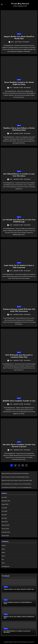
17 (23, 465)
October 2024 (5, 536)
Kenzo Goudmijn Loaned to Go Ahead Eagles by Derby (15, 477)
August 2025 (5, 504)
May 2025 (4, 515)
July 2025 (4, 508)
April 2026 (4, 497)
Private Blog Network (20, 4)
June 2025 (4, 511)
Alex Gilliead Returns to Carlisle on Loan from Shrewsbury (16, 484)
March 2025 (5, 522)
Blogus (24, 642)
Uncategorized (5, 566)
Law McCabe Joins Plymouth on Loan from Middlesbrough (16, 487)
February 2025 (5, 525)
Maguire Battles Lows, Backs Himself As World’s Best (15, 474)
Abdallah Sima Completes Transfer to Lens (19, 401)
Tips (3, 559)
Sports (19, 34)
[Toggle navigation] (2, 4)
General (4, 546)
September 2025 (6, 501)
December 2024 (6, 532)
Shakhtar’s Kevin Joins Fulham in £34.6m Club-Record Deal (17, 480)
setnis (11, 42)
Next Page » (19, 468)
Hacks (3, 549)
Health (3, 553)
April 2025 (4, 518)
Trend (3, 563)
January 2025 (5, 529)
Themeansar (31, 642)
